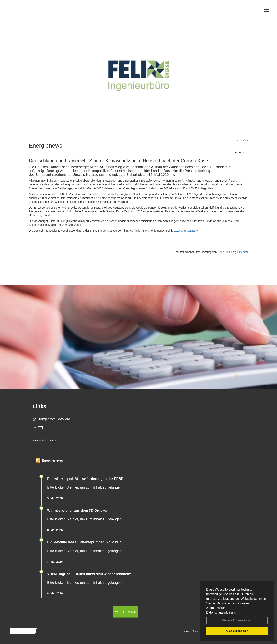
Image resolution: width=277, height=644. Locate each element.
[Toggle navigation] (267, 11)
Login (186, 631)
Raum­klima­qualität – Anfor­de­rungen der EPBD (85, 479)
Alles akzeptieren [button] (237, 631)
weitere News (126, 612)
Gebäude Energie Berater (233, 252)
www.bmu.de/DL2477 (187, 231)
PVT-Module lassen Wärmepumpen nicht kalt (84, 542)
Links (40, 406)
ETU (39, 428)
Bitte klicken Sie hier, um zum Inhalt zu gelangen (84, 487)
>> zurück (242, 140)
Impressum (218, 608)
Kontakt (196, 631)
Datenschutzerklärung (221, 613)
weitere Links (44, 440)
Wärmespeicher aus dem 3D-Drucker (77, 511)
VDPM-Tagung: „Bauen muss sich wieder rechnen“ (89, 574)
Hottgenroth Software (51, 419)
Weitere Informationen (237, 620)
